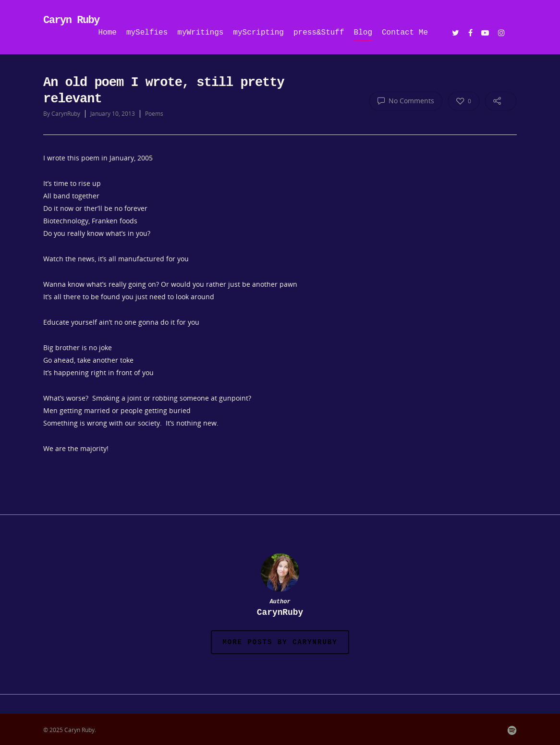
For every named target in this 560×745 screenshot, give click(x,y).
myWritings (200, 33)
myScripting (258, 33)
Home (108, 33)
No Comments (406, 100)
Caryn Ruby (71, 21)
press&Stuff (319, 33)
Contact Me (405, 33)
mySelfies (147, 33)
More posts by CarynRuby (280, 642)
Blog (363, 33)
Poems (154, 114)
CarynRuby (66, 114)
